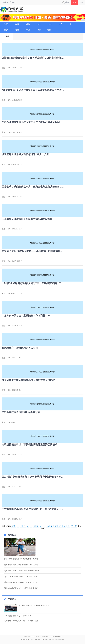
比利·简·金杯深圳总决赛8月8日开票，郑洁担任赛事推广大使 (33, 283)
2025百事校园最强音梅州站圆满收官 (21, 412)
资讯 (8, 36)
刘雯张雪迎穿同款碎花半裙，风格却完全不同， (22, 582)
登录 (75, 2)
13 (60, 526)
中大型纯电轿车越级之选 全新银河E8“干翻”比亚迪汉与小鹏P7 (33, 509)
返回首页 (5, 2)
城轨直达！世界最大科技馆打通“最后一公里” (26, 154)
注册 (82, 2)
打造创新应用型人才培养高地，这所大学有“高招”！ (29, 380)
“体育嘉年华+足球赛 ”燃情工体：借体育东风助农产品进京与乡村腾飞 (33, 90)
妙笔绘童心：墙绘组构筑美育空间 (20, 348)
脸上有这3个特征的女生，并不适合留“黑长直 (21, 588)
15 (68, 526)
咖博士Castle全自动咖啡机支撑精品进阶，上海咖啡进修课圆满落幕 (33, 58)
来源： (4, 68)
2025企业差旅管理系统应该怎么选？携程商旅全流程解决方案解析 (33, 122)
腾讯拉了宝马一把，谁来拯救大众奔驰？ (34, 605)
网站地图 (58, 639)
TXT (63, 639)
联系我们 (38, 639)
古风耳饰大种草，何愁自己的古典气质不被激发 (22, 571)
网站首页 (24, 639)
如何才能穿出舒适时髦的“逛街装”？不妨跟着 (21, 565)
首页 (14, 526)
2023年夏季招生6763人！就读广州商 (18, 616)
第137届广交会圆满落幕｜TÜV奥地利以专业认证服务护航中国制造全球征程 (33, 477)
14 (64, 526)
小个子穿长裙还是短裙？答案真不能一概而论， (22, 559)
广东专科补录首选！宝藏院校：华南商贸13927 (26, 316)
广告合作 (13, 2)
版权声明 (51, 639)
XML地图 (44, 639)
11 (52, 526)
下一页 (74, 526)
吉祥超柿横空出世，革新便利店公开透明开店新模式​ (29, 444)
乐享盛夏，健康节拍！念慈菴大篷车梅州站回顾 (27, 219)
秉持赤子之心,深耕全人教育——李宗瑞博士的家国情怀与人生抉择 (33, 251)
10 (48, 526)
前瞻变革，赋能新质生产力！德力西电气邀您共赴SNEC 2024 (33, 187)
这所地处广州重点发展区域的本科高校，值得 (21, 621)
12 (56, 526)
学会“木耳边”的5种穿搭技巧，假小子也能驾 (20, 577)
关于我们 (31, 639)
